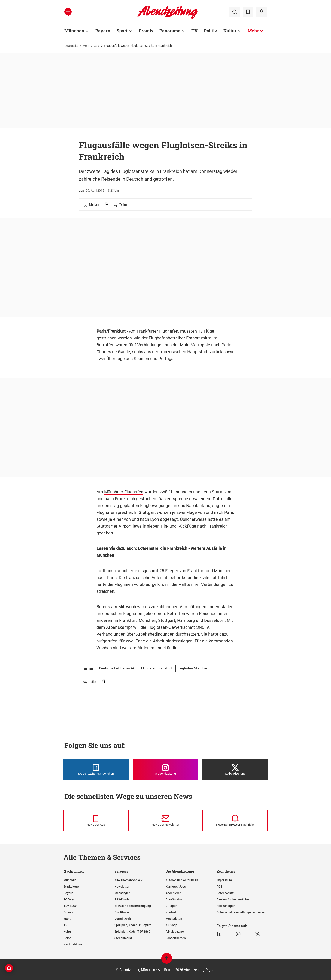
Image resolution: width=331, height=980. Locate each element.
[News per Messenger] (96, 821)
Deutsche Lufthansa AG (117, 668)
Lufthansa (106, 571)
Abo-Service (174, 899)
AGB (220, 887)
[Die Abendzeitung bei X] (235, 770)
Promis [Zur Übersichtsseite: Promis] (146, 31)
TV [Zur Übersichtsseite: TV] (195, 31)
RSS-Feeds (122, 899)
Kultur (68, 932)
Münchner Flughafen (124, 492)
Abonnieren (174, 893)
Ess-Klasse (122, 912)
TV (65, 925)
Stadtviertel (72, 887)
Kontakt (171, 912)
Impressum (224, 880)
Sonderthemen (176, 938)
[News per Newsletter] (165, 821)
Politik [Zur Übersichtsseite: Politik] (211, 31)
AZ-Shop (171, 925)
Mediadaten (174, 919)
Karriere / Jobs (176, 887)
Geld (97, 46)
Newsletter (122, 887)
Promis (68, 912)
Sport (67, 919)
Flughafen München (193, 668)
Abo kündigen (226, 906)
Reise (67, 938)
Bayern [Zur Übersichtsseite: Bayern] (103, 31)
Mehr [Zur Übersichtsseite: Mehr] (253, 31)
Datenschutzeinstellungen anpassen (241, 912)
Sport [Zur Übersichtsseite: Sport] (122, 31)
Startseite (72, 46)
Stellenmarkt (123, 938)
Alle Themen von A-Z (129, 880)
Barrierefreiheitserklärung (234, 899)
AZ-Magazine (175, 932)
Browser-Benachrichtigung (133, 906)
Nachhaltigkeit (74, 944)
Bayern (68, 893)
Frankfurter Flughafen (157, 331)
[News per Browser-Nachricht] (235, 821)
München (70, 880)
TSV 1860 (70, 906)
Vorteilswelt (123, 919)
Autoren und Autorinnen (182, 880)
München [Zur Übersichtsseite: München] (74, 31)
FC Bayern (71, 899)
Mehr (86, 46)
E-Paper (171, 906)
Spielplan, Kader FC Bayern (133, 925)
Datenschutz (225, 893)
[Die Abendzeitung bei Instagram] (165, 770)
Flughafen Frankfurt (156, 668)
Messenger (122, 893)
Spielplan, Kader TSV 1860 (132, 932)
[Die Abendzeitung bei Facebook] (96, 770)
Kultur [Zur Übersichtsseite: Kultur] (230, 31)
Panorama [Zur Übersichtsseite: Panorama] (170, 31)
